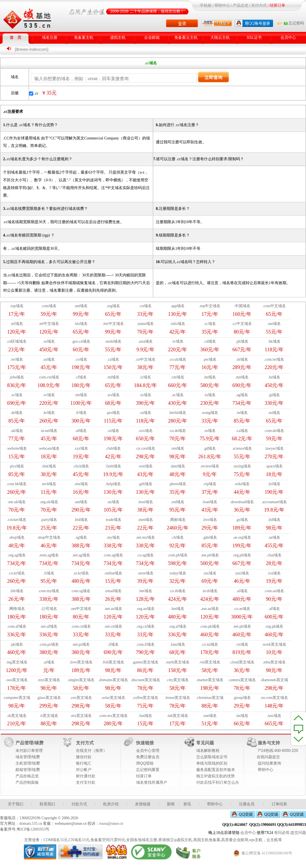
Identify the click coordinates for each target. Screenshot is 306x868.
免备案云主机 (186, 38)
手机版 (206, 5)
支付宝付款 (86, 782)
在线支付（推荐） (91, 751)
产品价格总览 (27, 776)
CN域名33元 (79, 840)
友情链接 (143, 804)
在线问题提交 (268, 757)
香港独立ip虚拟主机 (175, 840)
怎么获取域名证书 (212, 757)
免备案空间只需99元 (108, 840)
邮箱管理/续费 (28, 770)
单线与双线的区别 (212, 763)
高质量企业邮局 (235, 840)
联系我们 (47, 804)
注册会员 (247, 804)
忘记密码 (294, 23)
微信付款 (84, 757)
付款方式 (79, 804)
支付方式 (259, 5)
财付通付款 (86, 776)
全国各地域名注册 (142, 840)
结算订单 (144, 776)
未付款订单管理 (29, 751)
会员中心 (288, 38)
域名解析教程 (208, 751)
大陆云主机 (220, 38)
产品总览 (241, 5)
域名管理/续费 (28, 757)
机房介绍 (111, 804)
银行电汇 (84, 763)
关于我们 (16, 804)
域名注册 (50, 38)
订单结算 (279, 804)
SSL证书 (254, 38)
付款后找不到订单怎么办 (218, 782)
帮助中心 (222, 5)
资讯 (187, 804)
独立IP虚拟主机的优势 (216, 776)
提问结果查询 (269, 763)
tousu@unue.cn (111, 824)
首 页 (16, 38)
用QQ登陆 (145, 763)
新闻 (171, 804)
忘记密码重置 (148, 770)
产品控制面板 (27, 782)
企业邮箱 (152, 38)
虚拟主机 (118, 38)
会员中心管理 (148, 751)
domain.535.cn (31, 824)
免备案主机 (84, 38)
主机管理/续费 (28, 763)
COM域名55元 (56, 840)
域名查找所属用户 (152, 782)
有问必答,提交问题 (290, 833)
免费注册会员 (148, 757)
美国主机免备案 (207, 840)
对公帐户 (84, 770)
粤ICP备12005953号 (33, 829)
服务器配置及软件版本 (216, 770)
